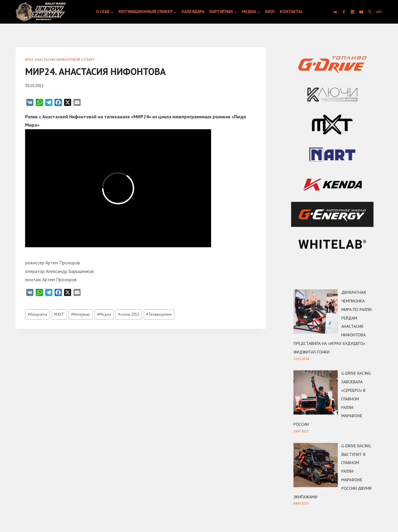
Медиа (104, 314)
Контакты (291, 12)
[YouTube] (361, 12)
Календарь (193, 12)
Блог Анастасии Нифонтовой (53, 60)
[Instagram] (353, 12)
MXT (59, 314)
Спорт (89, 60)
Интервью (81, 314)
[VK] (335, 12)
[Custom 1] (379, 12)
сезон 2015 (129, 314)
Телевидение (159, 314)
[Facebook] (344, 12)
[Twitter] (370, 12)
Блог (270, 12)
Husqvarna (37, 314)
